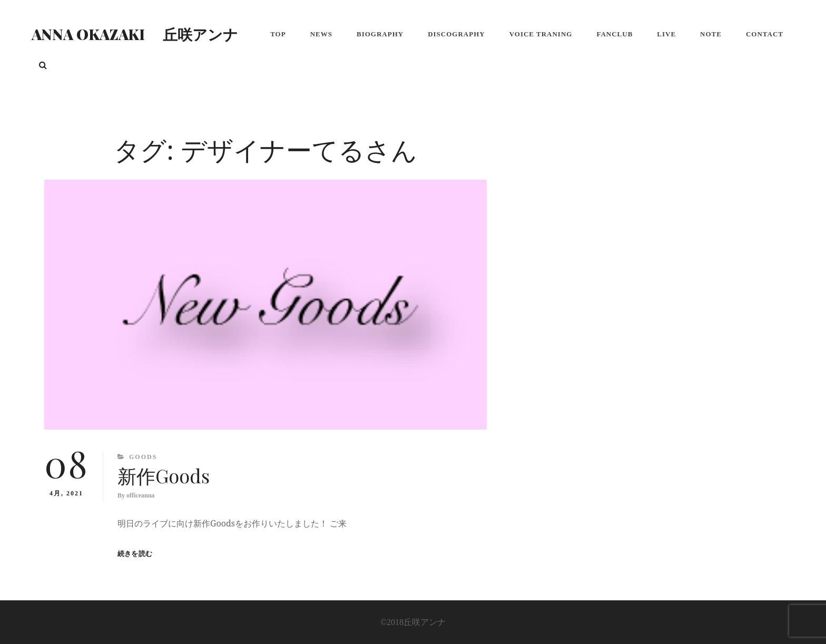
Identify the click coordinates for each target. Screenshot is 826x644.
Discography (456, 34)
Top (278, 34)
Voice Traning (541, 34)
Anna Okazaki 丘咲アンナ (135, 34)
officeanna (140, 495)
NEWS (321, 34)
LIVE (666, 34)
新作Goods (164, 475)
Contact (765, 34)
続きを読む (135, 554)
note (711, 34)
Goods (143, 457)
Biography (380, 34)
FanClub (614, 34)
